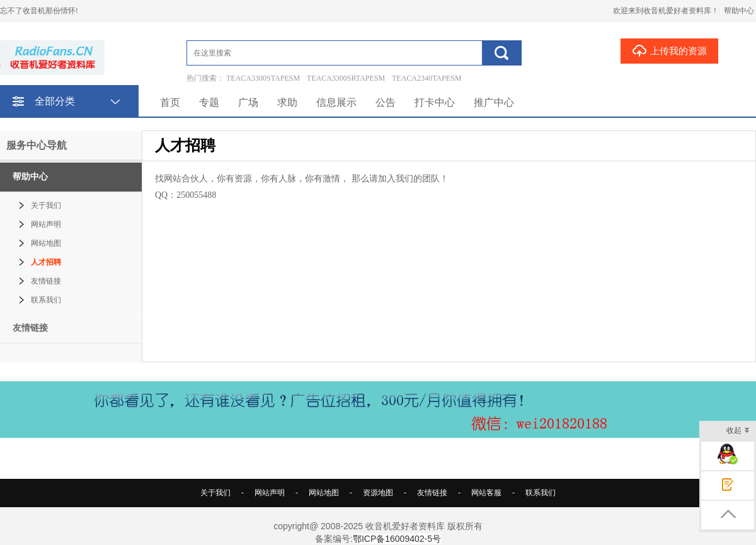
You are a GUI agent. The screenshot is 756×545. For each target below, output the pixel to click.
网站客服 (486, 493)
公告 (386, 102)
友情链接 (46, 281)
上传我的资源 (669, 50)
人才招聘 (46, 262)
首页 (170, 102)
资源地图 (378, 493)
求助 (287, 102)
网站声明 (46, 224)
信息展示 (336, 102)
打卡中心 (435, 102)
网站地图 (46, 243)
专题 (209, 102)
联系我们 (46, 300)
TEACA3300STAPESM (263, 78)
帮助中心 (739, 11)
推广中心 (494, 102)
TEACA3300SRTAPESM (346, 78)
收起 (738, 431)
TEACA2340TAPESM (427, 78)
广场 (248, 102)
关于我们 (46, 205)
